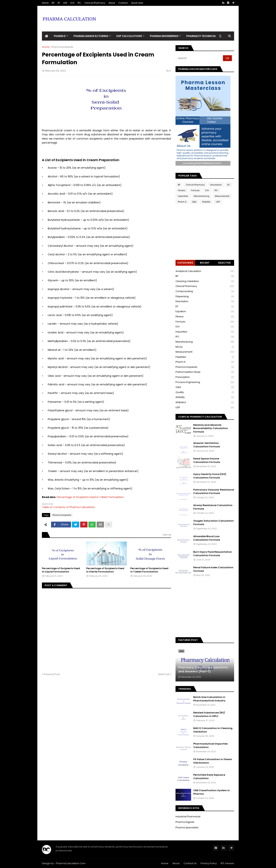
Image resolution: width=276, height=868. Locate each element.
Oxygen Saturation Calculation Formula (213, 523)
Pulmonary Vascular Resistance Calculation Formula (214, 491)
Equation (205, 312)
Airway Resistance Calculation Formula (213, 507)
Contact (123, 3)
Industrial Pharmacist (188, 817)
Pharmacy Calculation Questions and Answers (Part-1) (203, 670)
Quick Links (137, 3)
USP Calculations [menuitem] (129, 36)
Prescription (205, 377)
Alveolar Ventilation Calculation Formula (207, 445)
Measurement (222, 196)
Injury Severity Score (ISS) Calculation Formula (210, 476)
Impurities (183, 196)
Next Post (164, 674)
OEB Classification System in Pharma (211, 792)
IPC (79, 3)
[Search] (199, 58)
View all (167, 535)
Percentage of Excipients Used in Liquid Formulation (61, 570)
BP (53, 3)
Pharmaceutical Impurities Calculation (210, 745)
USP (65, 3)
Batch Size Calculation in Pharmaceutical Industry (209, 699)
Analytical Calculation (205, 271)
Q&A (194, 202)
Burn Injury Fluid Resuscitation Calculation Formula (213, 554)
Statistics (205, 402)
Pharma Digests (185, 822)
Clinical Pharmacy (95, 3)
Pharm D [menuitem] (60, 36)
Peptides (205, 357)
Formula (195, 190)
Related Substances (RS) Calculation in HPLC (209, 714)
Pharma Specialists (187, 827)
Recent (205, 263)
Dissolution (216, 185)
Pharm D (182, 202)
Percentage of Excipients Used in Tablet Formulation (90, 497)
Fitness (182, 190)
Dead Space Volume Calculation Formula (207, 460)
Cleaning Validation (205, 281)
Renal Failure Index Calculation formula (213, 569)
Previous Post (52, 674)
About (112, 3)
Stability (206, 202)
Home (45, 3)
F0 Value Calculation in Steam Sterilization (213, 761)
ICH (72, 3)
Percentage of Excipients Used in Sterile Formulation (105, 570)
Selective (224, 263)
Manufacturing (202, 196)
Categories (185, 263)
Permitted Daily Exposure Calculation (209, 777)
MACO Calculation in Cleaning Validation (213, 730)
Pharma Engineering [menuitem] (164, 36)
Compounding (205, 291)
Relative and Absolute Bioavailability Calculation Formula (211, 428)
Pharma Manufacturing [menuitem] (91, 36)
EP (59, 3)
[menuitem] (46, 36)
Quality (205, 392)
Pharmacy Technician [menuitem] (202, 36)
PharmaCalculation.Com (71, 863)
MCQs (205, 347)
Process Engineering (205, 382)
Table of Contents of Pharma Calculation (68, 507)
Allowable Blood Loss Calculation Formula (207, 538)
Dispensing (205, 297)
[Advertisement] (167, 16)
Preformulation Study (205, 372)
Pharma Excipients (62, 47)
